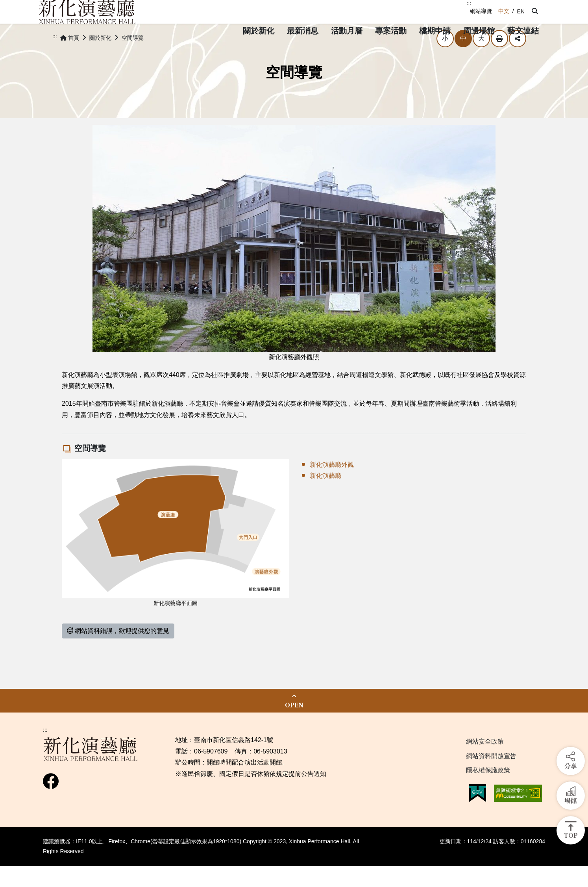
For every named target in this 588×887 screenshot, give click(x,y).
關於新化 (100, 59)
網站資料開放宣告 (491, 777)
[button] (535, 11)
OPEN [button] (294, 726)
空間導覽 (133, 59)
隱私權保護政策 (488, 791)
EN (521, 11)
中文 (504, 11)
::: (469, 3)
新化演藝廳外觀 (332, 486)
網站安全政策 (485, 763)
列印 (499, 60)
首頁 (70, 59)
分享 (518, 60)
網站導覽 (481, 11)
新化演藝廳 (325, 497)
